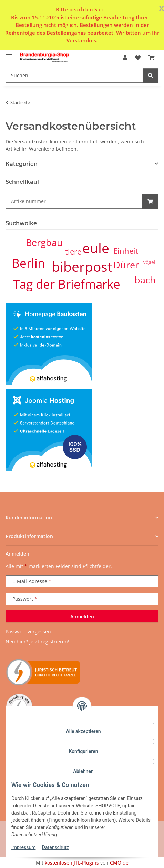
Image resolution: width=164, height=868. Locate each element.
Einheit (126, 251)
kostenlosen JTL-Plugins (72, 863)
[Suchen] (151, 75)
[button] (125, 58)
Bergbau (44, 242)
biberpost (82, 266)
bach (145, 280)
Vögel (149, 262)
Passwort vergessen (28, 632)
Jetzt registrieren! (49, 642)
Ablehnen (83, 771)
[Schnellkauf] (74, 201)
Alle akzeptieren (83, 731)
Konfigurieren (83, 751)
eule (96, 248)
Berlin (28, 263)
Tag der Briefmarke (67, 284)
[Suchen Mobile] (74, 75)
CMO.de (119, 863)
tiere (73, 252)
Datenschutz (55, 847)
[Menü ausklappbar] (9, 54)
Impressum (23, 847)
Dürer (126, 265)
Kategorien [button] (22, 164)
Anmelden (82, 616)
